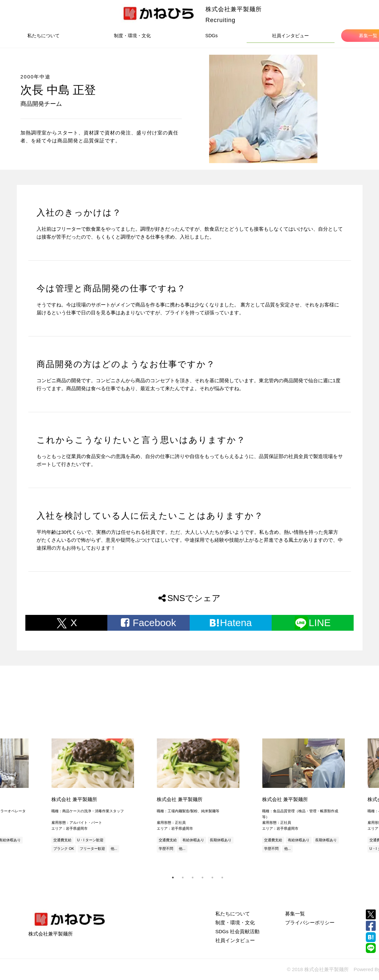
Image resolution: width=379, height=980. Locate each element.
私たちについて (43, 36)
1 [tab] (173, 878)
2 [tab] (183, 878)
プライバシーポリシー (310, 922)
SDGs (212, 36)
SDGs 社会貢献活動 (237, 931)
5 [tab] (212, 878)
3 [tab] (193, 878)
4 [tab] (203, 878)
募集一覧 (295, 914)
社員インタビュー (290, 36)
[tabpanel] (198, 796)
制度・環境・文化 (132, 36)
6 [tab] (222, 878)
